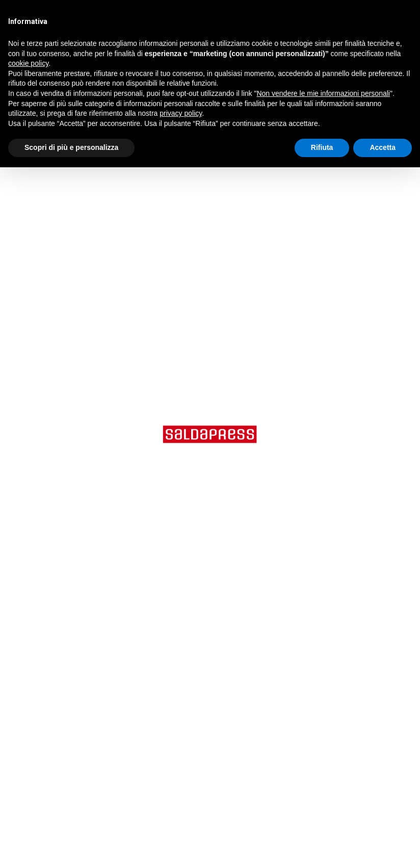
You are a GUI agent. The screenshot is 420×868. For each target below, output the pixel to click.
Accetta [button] (383, 147)
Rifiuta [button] (322, 147)
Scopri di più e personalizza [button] (71, 147)
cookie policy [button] (28, 63)
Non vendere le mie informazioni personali (323, 93)
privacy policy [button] (181, 113)
